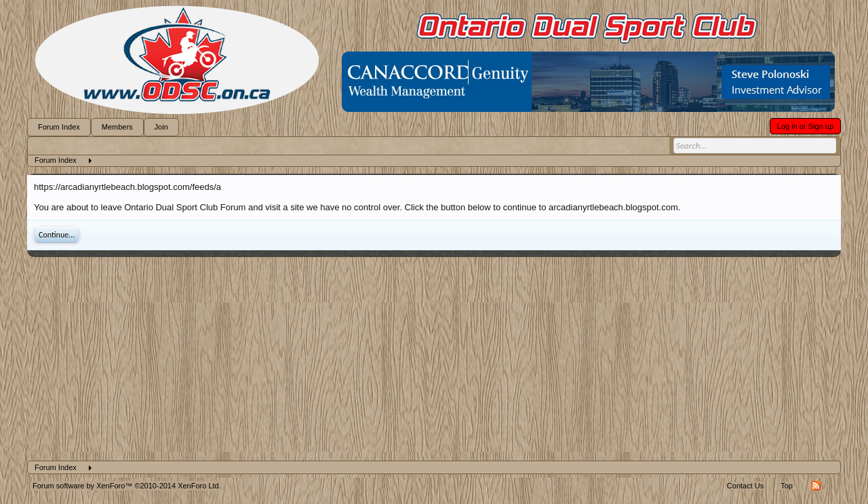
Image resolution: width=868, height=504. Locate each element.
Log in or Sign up (805, 126)
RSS (816, 486)
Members (117, 127)
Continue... (57, 235)
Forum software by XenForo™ (127, 486)
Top (787, 486)
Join (161, 127)
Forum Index (59, 127)
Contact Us (745, 486)
